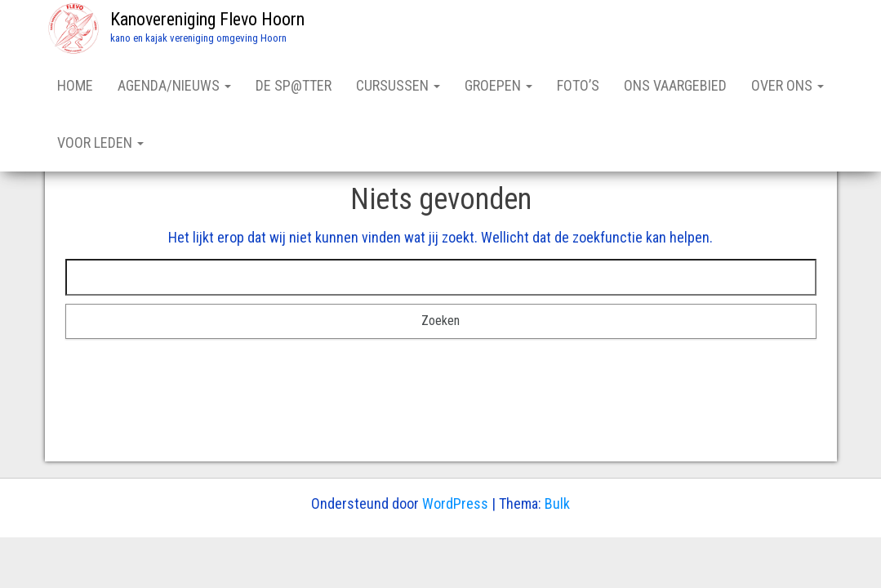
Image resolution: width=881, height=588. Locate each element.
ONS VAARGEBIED (675, 85)
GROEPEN (498, 85)
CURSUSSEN (398, 85)
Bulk (557, 503)
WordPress (455, 503)
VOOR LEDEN (100, 143)
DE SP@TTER (294, 85)
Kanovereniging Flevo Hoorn (207, 19)
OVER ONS (788, 85)
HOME (75, 85)
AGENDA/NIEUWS (174, 85)
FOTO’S (578, 85)
